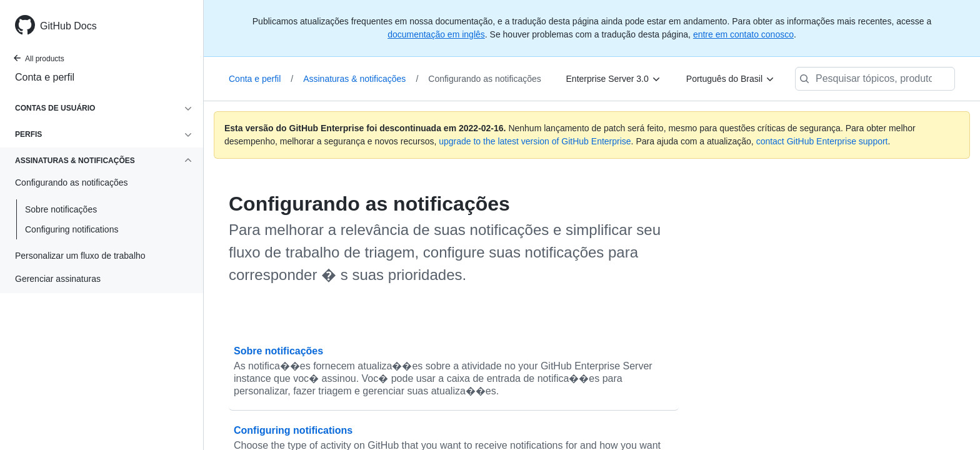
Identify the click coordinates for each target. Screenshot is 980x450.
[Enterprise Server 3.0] (614, 79)
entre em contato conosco (743, 34)
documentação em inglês (436, 34)
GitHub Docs (68, 26)
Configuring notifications (72, 229)
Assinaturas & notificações (361, 79)
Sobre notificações (61, 209)
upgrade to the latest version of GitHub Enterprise (535, 141)
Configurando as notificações (485, 79)
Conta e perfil (45, 77)
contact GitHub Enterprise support (822, 141)
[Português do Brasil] (731, 79)
